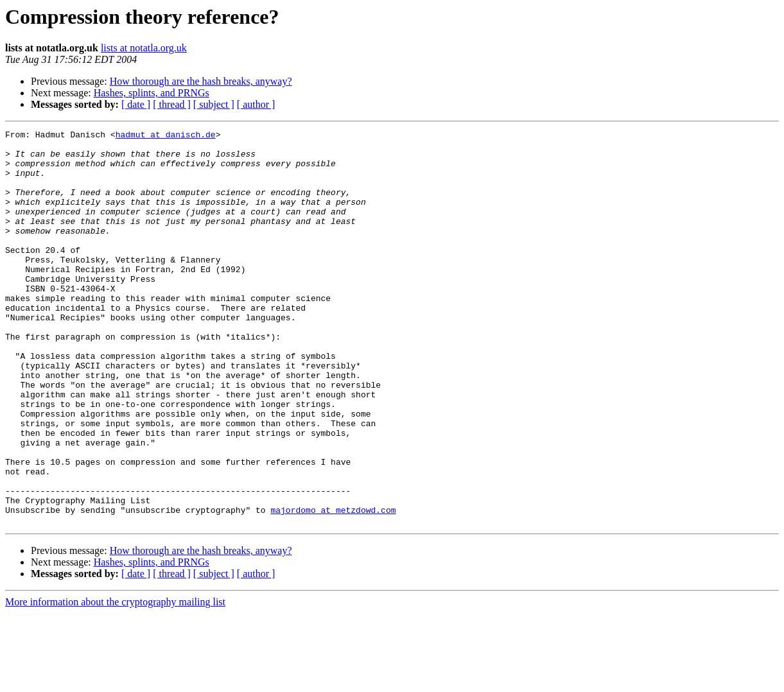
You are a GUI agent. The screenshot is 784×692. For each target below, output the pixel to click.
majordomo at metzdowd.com (333, 587)
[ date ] (136, 104)
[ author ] (256, 104)
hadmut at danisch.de (166, 136)
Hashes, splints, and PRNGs (152, 93)
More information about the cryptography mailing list (115, 681)
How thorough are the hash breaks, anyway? (201, 81)
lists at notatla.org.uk (144, 48)
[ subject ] (214, 104)
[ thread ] (172, 104)
